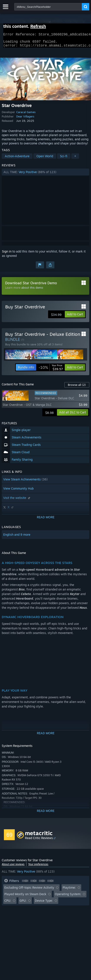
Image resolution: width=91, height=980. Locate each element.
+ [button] (75, 159)
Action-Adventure (17, 159)
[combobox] (48, 7)
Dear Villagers (25, 119)
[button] (45, 175)
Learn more (13, 290)
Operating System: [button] (68, 897)
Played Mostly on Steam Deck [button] (25, 897)
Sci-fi (64, 159)
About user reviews (13, 867)
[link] (51, 370)
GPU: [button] (23, 903)
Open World (45, 159)
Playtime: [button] (69, 890)
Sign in (7, 254)
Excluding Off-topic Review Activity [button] (29, 890)
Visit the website (17, 500)
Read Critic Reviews (39, 840)
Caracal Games (26, 115)
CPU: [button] (8, 903)
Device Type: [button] (44, 903)
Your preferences (38, 867)
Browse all (77, 387)
